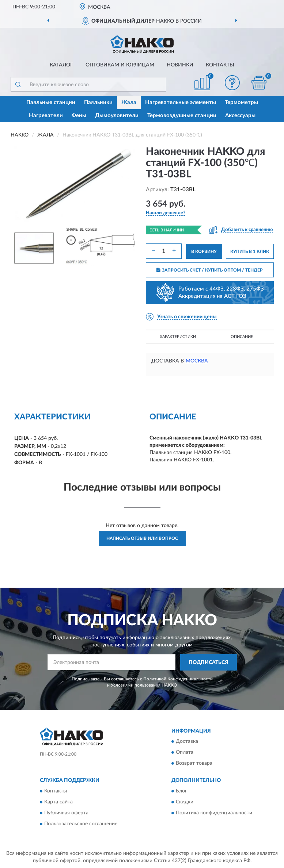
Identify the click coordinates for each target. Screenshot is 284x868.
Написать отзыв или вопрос (142, 538)
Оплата (185, 753)
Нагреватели (46, 116)
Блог (181, 791)
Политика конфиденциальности (214, 813)
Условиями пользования (136, 685)
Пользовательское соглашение (81, 824)
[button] (232, 83)
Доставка (187, 742)
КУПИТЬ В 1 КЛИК (250, 251)
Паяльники (98, 102)
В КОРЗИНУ (204, 251)
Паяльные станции (51, 102)
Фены (79, 116)
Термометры (241, 102)
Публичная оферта (66, 813)
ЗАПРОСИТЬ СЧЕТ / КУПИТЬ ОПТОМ (210, 270)
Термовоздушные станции (182, 116)
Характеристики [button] (178, 337)
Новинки (180, 65)
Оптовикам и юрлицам (120, 65)
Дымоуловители (117, 116)
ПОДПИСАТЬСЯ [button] (209, 662)
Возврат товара (194, 764)
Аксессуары (240, 116)
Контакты (220, 65)
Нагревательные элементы (181, 102)
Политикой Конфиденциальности (178, 679)
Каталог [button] (61, 65)
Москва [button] (197, 361)
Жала (129, 102)
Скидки (185, 802)
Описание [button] (242, 337)
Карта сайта (58, 802)
